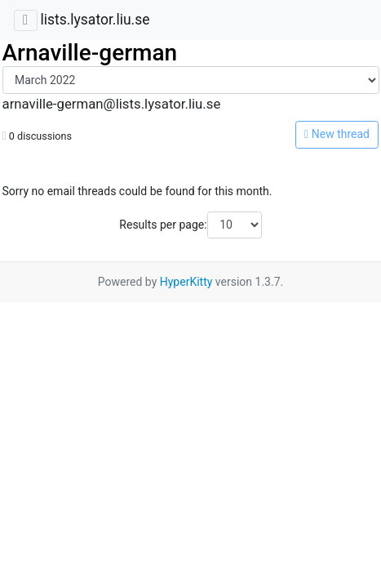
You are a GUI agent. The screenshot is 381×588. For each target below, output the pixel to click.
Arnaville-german (90, 53)
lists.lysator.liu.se (95, 20)
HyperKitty (186, 282)
